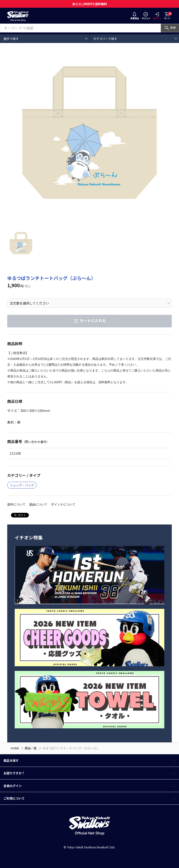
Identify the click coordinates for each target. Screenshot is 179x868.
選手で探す (11, 39)
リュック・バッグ (22, 485)
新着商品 (135, 16)
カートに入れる (89, 320)
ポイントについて (63, 504)
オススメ (146, 16)
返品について (38, 504)
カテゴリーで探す (105, 39)
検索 (170, 27)
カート (168, 16)
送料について (16, 504)
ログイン (157, 16)
